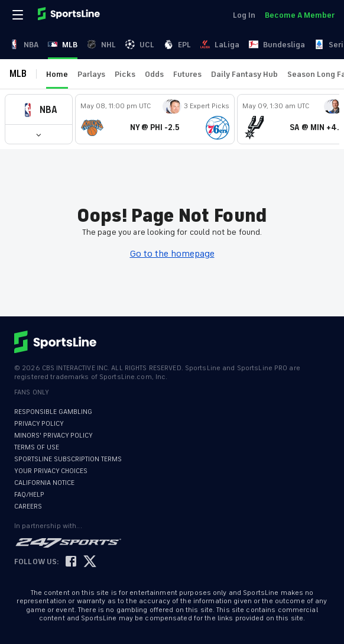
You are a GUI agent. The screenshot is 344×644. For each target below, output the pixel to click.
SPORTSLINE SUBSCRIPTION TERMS (68, 459)
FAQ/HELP (29, 495)
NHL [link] (101, 45)
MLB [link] (63, 45)
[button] (39, 110)
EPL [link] (177, 45)
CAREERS (28, 507)
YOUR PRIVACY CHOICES (51, 471)
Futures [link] (187, 74)
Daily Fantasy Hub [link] (244, 74)
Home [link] (57, 74)
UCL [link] (140, 45)
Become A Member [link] (300, 15)
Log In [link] (244, 15)
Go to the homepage (172, 254)
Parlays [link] (91, 74)
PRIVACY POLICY (39, 424)
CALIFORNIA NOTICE (44, 483)
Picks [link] (125, 74)
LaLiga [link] (220, 45)
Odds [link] (154, 74)
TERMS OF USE (37, 447)
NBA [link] (24, 45)
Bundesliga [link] (277, 45)
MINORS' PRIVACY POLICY (53, 436)
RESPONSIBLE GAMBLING (53, 412)
